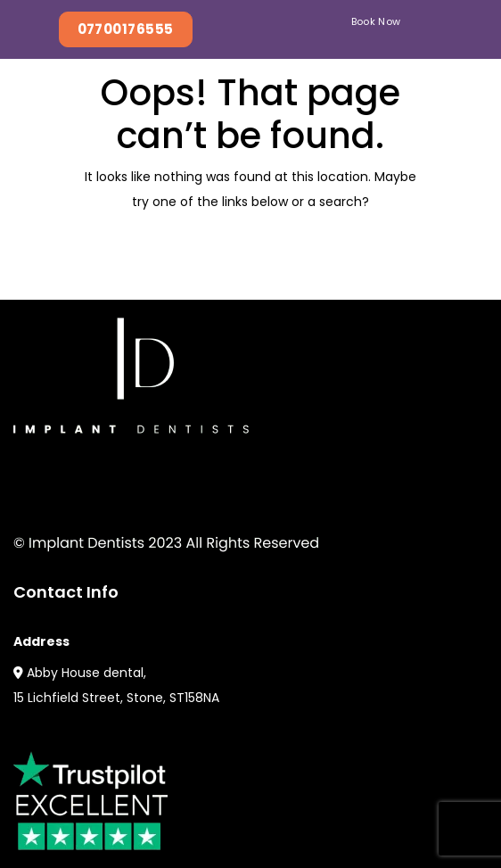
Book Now (376, 21)
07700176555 (126, 29)
